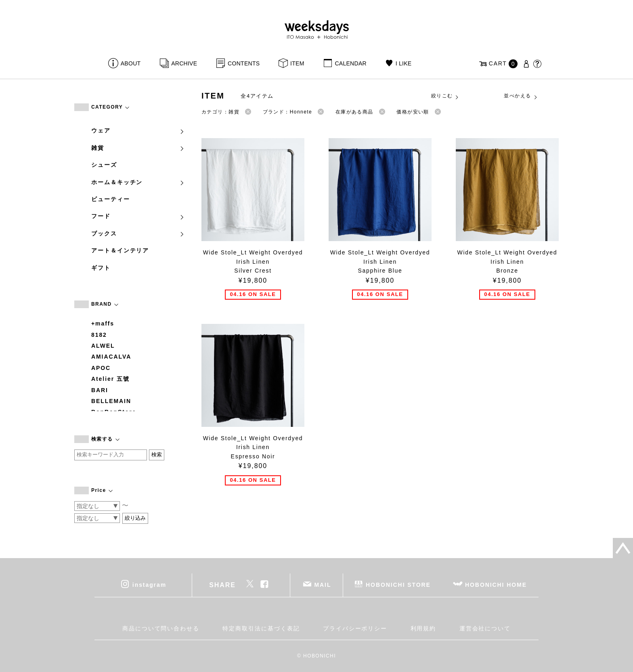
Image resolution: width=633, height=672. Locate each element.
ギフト (101, 268)
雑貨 (138, 148)
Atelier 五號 (110, 379)
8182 (99, 335)
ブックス (138, 233)
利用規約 (423, 628)
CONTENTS (244, 63)
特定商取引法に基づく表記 (261, 628)
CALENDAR (350, 63)
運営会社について (485, 628)
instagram (149, 585)
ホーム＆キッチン (138, 182)
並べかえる (521, 96)
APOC (101, 368)
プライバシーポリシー (355, 628)
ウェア (138, 130)
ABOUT (131, 63)
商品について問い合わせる (161, 628)
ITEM (297, 63)
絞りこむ (445, 96)
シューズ (104, 165)
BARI (100, 390)
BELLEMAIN (111, 401)
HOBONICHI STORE (398, 585)
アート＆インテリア (120, 250)
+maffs (103, 323)
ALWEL (103, 346)
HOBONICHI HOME (496, 585)
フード (138, 216)
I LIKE (404, 63)
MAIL (323, 585)
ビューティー (111, 199)
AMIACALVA (111, 357)
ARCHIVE (184, 63)
